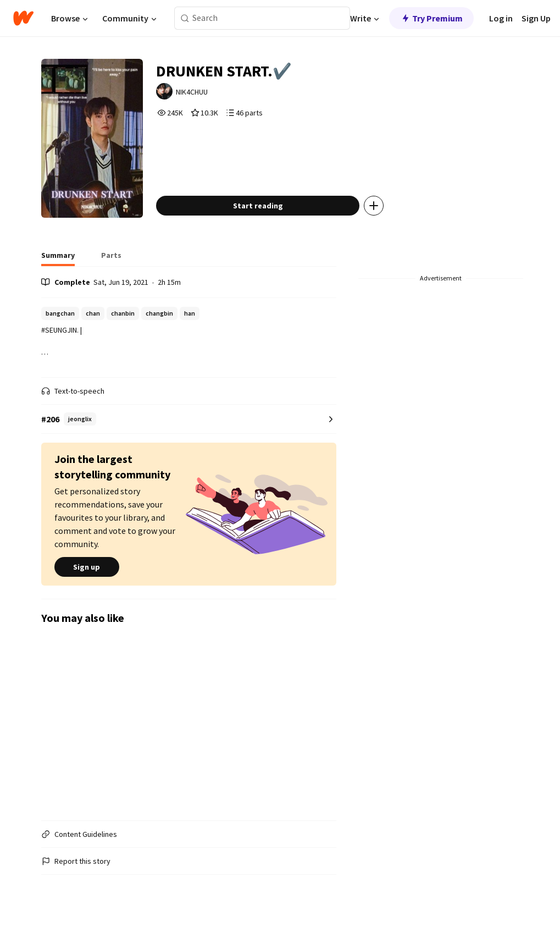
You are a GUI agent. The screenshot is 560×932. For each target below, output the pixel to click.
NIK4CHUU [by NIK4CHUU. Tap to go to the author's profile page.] (192, 92)
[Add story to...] (374, 206)
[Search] (185, 18)
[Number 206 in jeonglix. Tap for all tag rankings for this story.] (189, 419)
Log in (501, 18)
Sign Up (536, 18)
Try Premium (431, 18)
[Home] (23, 18)
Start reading (258, 206)
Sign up (87, 567)
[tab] (58, 258)
